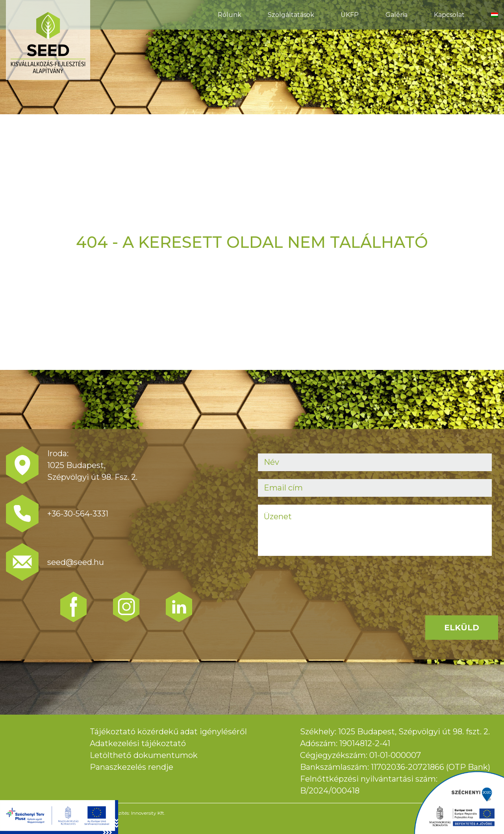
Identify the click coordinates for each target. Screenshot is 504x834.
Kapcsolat (449, 15)
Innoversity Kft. (148, 813)
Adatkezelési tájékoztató (138, 743)
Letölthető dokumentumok (144, 755)
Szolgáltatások (291, 15)
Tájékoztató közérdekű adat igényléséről (168, 732)
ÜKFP (350, 15)
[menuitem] (495, 15)
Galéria (397, 15)
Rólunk (230, 15)
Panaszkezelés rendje (132, 767)
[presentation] (318, 579)
